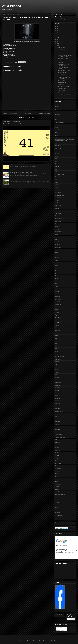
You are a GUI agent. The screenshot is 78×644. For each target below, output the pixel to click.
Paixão (57, 364)
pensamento (58, 377)
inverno (57, 307)
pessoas (57, 380)
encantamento (59, 232)
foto (56, 284)
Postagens (59, 628)
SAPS (57, 453)
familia (57, 263)
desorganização (59, 219)
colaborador (58, 193)
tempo (57, 481)
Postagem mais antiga (44, 113)
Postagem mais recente (10, 113)
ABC (56, 104)
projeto (57, 416)
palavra (57, 367)
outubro (60, 52)
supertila (59, 17)
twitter (57, 497)
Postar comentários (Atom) (29, 117)
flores (56, 278)
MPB (56, 341)
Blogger (63, 641)
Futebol (57, 286)
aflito (56, 109)
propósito (57, 419)
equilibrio (57, 234)
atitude (57, 151)
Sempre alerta (59, 458)
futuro (56, 289)
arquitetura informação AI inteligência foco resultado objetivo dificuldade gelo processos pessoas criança (65, 139)
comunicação (58, 198)
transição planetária (60, 494)
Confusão (57, 200)
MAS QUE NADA (62, 75)
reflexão (57, 424)
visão (56, 510)
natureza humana (59, 356)
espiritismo (58, 250)
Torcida (57, 487)
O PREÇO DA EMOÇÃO (64, 86)
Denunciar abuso (60, 523)
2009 (58, 44)
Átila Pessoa (58, 148)
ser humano (58, 463)
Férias (57, 268)
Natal (56, 351)
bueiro (57, 169)
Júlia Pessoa (58, 318)
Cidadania (58, 185)
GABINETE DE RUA (63, 59)
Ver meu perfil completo (61, 19)
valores (57, 502)
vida (56, 505)
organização (58, 359)
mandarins (58, 330)
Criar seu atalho (58, 610)
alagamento (58, 114)
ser (56, 461)
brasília (57, 166)
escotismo (58, 245)
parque (57, 375)
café (56, 172)
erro (56, 239)
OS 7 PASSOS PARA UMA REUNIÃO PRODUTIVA (21, 172)
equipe (57, 237)
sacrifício (57, 448)
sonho (57, 476)
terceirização (58, 484)
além (56, 120)
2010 (58, 42)
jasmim (57, 312)
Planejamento (58, 383)
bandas (57, 153)
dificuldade (58, 226)
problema (57, 403)
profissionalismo (59, 411)
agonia (57, 112)
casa (56, 180)
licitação (57, 325)
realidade (57, 422)
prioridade (58, 401)
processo (57, 406)
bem (56, 159)
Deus (56, 224)
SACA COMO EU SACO (64, 91)
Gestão (57, 291)
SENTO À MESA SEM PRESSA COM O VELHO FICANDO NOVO (63, 66)
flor (56, 276)
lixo (56, 328)
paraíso (57, 369)
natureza (57, 354)
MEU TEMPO (61, 81)
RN (56, 440)
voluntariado (58, 513)
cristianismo (58, 211)
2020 (58, 26)
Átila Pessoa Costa (59, 585)
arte (56, 143)
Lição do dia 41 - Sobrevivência (12, 121)
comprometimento (59, 195)
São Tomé (58, 450)
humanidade (58, 299)
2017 (58, 31)
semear (57, 455)
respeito (57, 427)
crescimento (58, 206)
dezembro (61, 48)
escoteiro (57, 242)
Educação (58, 229)
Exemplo (57, 260)
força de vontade (59, 281)
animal (57, 135)
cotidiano (57, 203)
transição (57, 492)
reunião (57, 432)
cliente (57, 190)
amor (56, 133)
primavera (58, 398)
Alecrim (57, 117)
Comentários (60, 630)
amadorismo (58, 125)
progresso (58, 414)
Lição (56, 320)
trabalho (57, 489)
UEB (56, 500)
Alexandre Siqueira (60, 122)
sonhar (57, 474)
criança (57, 208)
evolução (57, 258)
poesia (57, 396)
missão (57, 336)
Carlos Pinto (58, 177)
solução (57, 471)
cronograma (58, 213)
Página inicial (27, 113)
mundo (57, 343)
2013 (58, 35)
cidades (57, 187)
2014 (58, 33)
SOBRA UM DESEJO (14, 180)
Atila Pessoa (12, 6)
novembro (61, 50)
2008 (58, 46)
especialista (58, 247)
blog (56, 161)
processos (58, 409)
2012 (58, 37)
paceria (57, 362)
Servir (57, 466)
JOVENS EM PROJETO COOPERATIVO (64, 78)
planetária (58, 385)
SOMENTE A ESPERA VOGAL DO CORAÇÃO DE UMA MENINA (64, 55)
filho (56, 273)
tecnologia (58, 479)
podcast (57, 390)
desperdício (58, 221)
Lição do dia (58, 323)
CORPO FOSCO (62, 73)
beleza (57, 156)
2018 (58, 28)
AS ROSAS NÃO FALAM (64, 95)
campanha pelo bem (60, 174)
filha (56, 271)
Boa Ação (57, 164)
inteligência (58, 305)
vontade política (59, 515)
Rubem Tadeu (58, 445)
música (57, 349)
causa (57, 182)
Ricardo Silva (58, 435)
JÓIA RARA (61, 93)
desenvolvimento (59, 216)
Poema (57, 393)
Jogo (56, 315)
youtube (57, 518)
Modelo (57, 338)
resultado (57, 429)
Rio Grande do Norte (60, 437)
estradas (57, 255)
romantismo (58, 442)
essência (57, 252)
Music (57, 346)
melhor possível (59, 333)
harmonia (57, 297)
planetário (58, 388)
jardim (57, 310)
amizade (57, 130)
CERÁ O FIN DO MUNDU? (62, 83)
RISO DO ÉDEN (62, 88)
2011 (58, 39)
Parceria (57, 372)
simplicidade (58, 468)
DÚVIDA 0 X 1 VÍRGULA (64, 71)
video (56, 508)
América (57, 127)
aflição (57, 107)
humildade (58, 302)
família (57, 265)
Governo (57, 294)
